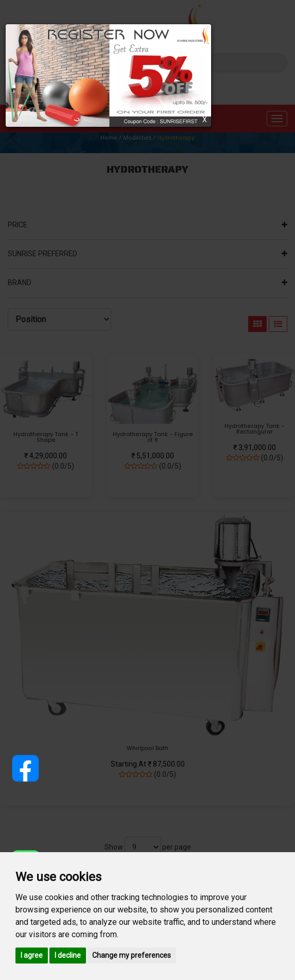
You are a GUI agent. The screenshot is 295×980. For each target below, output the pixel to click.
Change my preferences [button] (132, 955)
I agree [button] (32, 955)
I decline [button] (68, 955)
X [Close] (205, 120)
